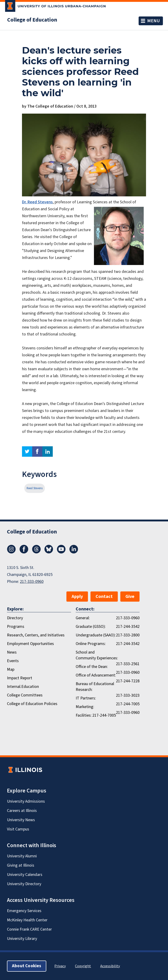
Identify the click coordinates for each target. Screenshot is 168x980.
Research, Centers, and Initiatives (36, 635)
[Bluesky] (49, 552)
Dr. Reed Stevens (37, 202)
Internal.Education (23, 687)
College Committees (25, 695)
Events (13, 661)
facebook (37, 452)
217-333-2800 (128, 635)
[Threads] (36, 552)
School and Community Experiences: (97, 655)
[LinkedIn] (74, 552)
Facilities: (84, 715)
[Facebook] (24, 552)
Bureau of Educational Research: (95, 687)
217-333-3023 (128, 695)
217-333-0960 (32, 582)
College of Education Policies (32, 704)
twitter (27, 452)
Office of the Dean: (92, 667)
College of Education (32, 20)
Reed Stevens (35, 488)
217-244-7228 (128, 681)
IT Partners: (86, 698)
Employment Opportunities (30, 644)
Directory (15, 618)
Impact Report (20, 678)
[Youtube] (61, 552)
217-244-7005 (128, 704)
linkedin (48, 452)
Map (11, 669)
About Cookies (27, 966)
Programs (16, 627)
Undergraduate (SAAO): (96, 635)
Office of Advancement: (96, 675)
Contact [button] (104, 597)
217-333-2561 (128, 664)
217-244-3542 (128, 627)
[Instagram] (11, 552)
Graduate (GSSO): (91, 627)
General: (83, 618)
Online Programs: (91, 644)
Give (130, 597)
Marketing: (85, 707)
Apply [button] (77, 597)
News (12, 652)
